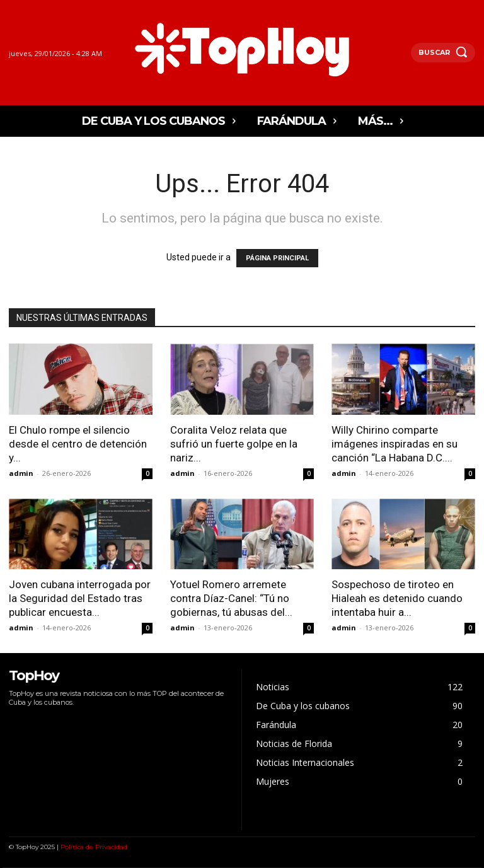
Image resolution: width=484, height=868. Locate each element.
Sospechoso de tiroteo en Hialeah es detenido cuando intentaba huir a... (397, 598)
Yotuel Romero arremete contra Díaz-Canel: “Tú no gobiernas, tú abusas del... (231, 598)
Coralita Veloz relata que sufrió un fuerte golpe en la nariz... (234, 444)
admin (21, 473)
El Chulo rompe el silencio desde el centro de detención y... (78, 444)
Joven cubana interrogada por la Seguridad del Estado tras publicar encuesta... (80, 598)
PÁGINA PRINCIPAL (277, 258)
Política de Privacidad (94, 847)
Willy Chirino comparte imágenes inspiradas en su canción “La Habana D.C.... (395, 444)
